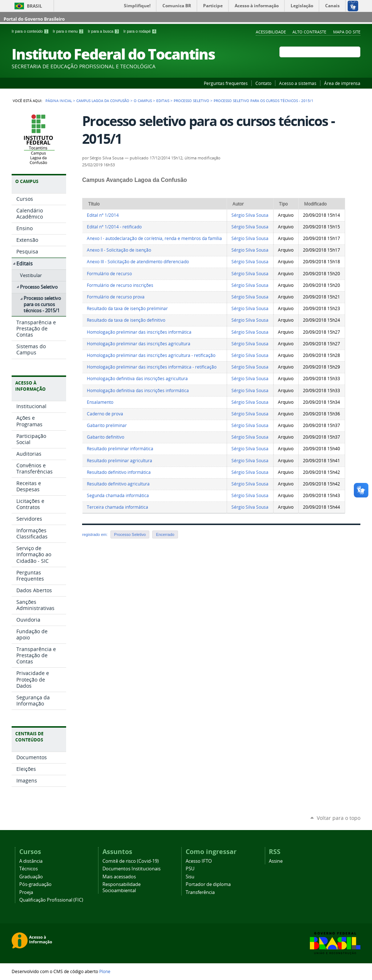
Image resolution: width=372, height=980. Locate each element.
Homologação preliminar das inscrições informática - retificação (152, 367)
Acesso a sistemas (298, 83)
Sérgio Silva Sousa (250, 215)
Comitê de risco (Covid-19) (131, 861)
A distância (31, 861)
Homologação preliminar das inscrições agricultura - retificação (151, 355)
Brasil (35, 6)
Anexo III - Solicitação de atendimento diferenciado (138, 262)
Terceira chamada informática (118, 507)
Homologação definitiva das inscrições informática (138, 391)
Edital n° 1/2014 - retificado (114, 227)
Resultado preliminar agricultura (120, 461)
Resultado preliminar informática (120, 449)
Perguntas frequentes (226, 83)
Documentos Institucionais (132, 869)
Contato (263, 83)
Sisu (190, 877)
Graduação (31, 877)
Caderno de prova (105, 414)
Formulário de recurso (109, 274)
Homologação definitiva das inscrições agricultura (137, 379)
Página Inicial (59, 101)
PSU (190, 869)
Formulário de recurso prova (116, 297)
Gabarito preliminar (107, 425)
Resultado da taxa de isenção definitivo (126, 320)
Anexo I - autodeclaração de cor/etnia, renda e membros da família (154, 238)
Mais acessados (119, 877)
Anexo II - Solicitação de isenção (119, 250)
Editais (163, 101)
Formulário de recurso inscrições (120, 285)
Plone (105, 971)
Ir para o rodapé (140, 31)
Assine (276, 861)
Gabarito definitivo (106, 437)
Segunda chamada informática (118, 495)
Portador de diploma (208, 884)
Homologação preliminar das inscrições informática (139, 332)
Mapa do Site (347, 32)
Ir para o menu (69, 31)
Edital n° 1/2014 (103, 215)
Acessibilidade (271, 32)
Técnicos (29, 869)
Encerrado (165, 534)
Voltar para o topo (339, 818)
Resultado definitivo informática (119, 472)
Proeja (26, 892)
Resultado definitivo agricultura (118, 484)
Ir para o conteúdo (31, 31)
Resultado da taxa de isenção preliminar (127, 308)
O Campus (143, 101)
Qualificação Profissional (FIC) (51, 900)
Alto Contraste (309, 32)
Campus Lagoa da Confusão (103, 101)
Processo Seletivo (191, 101)
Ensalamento (100, 402)
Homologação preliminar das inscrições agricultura (139, 344)
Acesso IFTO (199, 861)
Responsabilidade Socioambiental (122, 887)
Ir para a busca (104, 31)
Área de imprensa (342, 83)
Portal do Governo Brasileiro (34, 19)
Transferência (200, 892)
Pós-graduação (35, 884)
